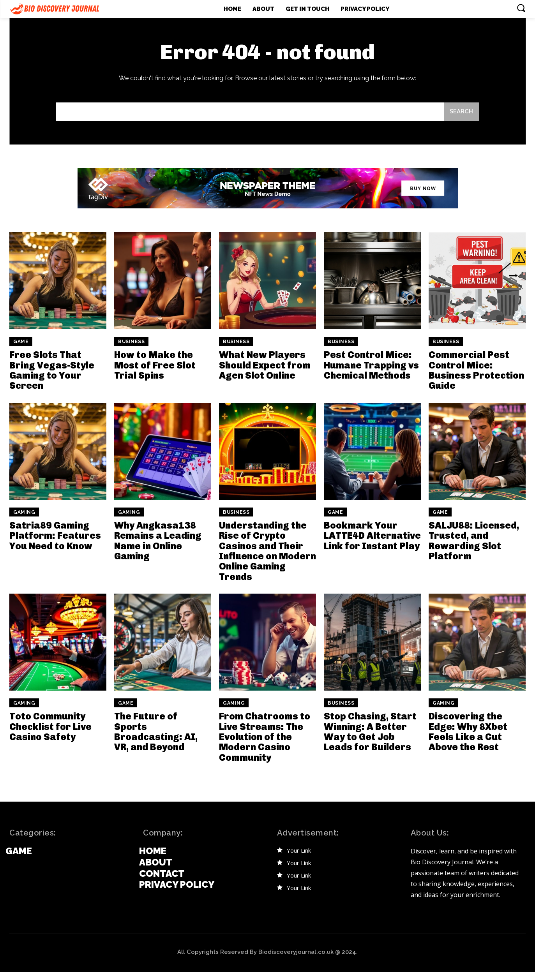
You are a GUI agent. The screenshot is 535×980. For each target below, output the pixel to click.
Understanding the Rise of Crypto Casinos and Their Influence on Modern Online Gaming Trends (267, 551)
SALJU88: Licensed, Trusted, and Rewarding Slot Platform (474, 541)
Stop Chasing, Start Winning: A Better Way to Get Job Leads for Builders (370, 731)
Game (21, 342)
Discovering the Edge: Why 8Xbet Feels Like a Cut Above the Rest (468, 731)
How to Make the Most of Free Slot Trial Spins (155, 365)
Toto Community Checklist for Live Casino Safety (50, 726)
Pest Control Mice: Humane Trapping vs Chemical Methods (371, 365)
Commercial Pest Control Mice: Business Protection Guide (476, 370)
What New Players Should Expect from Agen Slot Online (265, 365)
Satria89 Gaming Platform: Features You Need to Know (55, 536)
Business (131, 342)
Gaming (24, 512)
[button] (521, 8)
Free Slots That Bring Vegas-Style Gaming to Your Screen (52, 370)
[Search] (461, 112)
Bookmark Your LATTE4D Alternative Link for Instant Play (372, 536)
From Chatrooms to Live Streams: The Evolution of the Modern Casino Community (265, 737)
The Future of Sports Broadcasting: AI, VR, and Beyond (156, 731)
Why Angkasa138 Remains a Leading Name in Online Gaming (158, 541)
